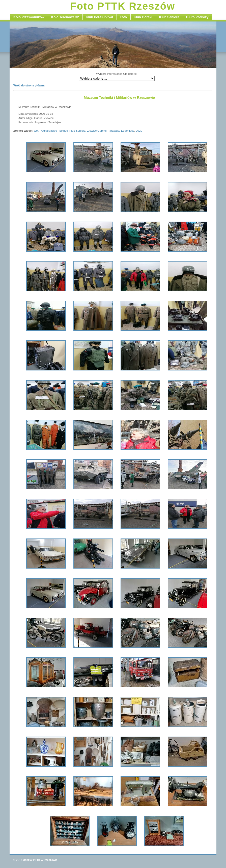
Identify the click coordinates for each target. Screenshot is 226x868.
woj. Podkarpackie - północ (51, 131)
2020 (139, 131)
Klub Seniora (77, 131)
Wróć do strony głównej (29, 85)
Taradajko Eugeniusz (121, 131)
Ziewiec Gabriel (97, 131)
